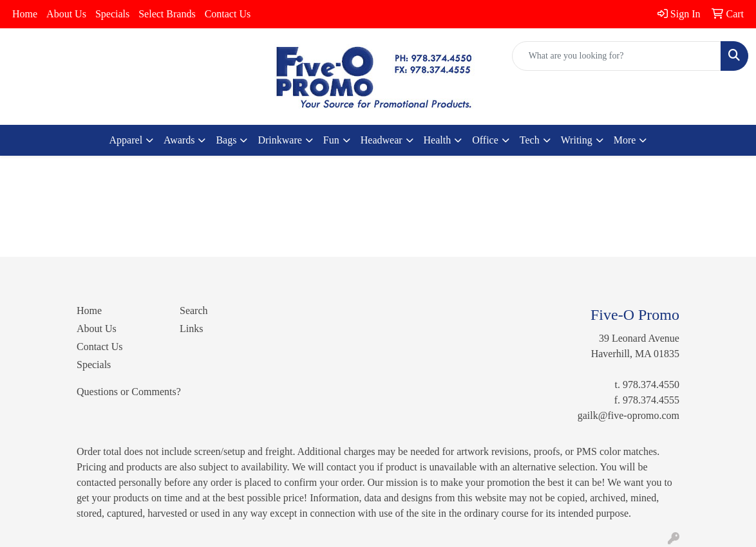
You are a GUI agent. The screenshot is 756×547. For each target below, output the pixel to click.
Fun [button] (331, 140)
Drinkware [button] (279, 140)
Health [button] (438, 140)
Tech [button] (530, 140)
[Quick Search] (617, 56)
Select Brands (167, 14)
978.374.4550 (651, 385)
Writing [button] (577, 140)
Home (25, 14)
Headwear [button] (382, 140)
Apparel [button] (126, 140)
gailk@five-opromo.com (628, 415)
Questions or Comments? (129, 392)
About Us (66, 14)
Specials (112, 14)
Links (191, 329)
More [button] (625, 140)
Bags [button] (226, 140)
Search (194, 311)
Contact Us (228, 14)
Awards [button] (179, 140)
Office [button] (485, 140)
